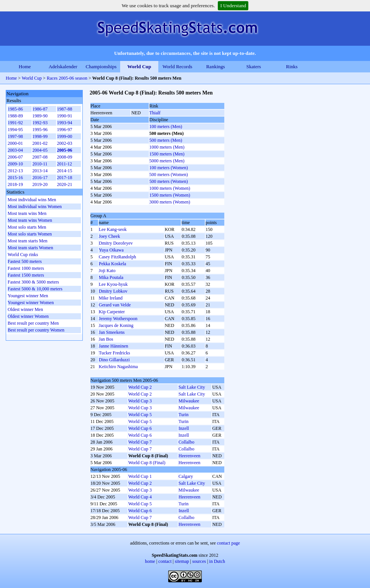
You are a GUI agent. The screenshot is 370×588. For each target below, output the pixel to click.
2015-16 (15, 178)
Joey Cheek (109, 236)
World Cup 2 (140, 387)
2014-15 (64, 171)
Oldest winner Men (25, 309)
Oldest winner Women (28, 316)
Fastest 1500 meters (26, 275)
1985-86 (15, 109)
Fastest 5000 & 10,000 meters (35, 289)
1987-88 (64, 109)
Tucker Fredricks (114, 353)
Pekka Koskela (113, 264)
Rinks (292, 66)
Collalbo (186, 442)
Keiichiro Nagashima (118, 367)
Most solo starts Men (27, 227)
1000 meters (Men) (167, 147)
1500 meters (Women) (170, 195)
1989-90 (40, 116)
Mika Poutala (111, 277)
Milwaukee (189, 401)
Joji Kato (107, 271)
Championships (101, 66)
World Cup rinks (23, 255)
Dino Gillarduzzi (114, 360)
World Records (177, 66)
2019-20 (40, 184)
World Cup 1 (140, 476)
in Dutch (217, 561)
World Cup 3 (140, 401)
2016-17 (40, 178)
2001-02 (40, 143)
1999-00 (64, 136)
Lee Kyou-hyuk (113, 284)
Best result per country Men (33, 323)
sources (199, 561)
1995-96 (40, 130)
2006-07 (15, 157)
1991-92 (15, 123)
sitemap (182, 561)
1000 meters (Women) (170, 188)
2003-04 (15, 150)
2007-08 (40, 157)
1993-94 (64, 123)
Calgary (186, 476)
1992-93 (40, 123)
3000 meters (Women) (170, 202)
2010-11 (40, 164)
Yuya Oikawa (111, 250)
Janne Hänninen (113, 346)
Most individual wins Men (32, 200)
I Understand (233, 6)
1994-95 (15, 130)
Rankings (215, 66)
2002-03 (64, 143)
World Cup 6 (140, 428)
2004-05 (40, 150)
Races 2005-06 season (67, 78)
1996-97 (64, 130)
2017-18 (64, 178)
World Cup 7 (140, 442)
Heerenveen (189, 456)
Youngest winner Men (28, 296)
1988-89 (15, 116)
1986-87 (40, 109)
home (150, 561)
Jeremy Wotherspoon (118, 319)
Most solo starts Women (30, 234)
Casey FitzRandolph (117, 257)
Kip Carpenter (112, 312)
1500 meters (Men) (167, 154)
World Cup (139, 66)
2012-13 (15, 171)
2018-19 (15, 184)
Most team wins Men (27, 213)
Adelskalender (63, 66)
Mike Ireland (111, 298)
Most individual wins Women (35, 207)
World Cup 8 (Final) (147, 463)
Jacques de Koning (116, 325)
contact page (228, 543)
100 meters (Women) (169, 168)
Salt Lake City (192, 387)
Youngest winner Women (31, 303)
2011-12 (64, 164)
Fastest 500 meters (25, 261)
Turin (183, 415)
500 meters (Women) (169, 175)
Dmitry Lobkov (113, 291)
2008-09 (64, 157)
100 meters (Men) (166, 127)
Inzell (184, 428)
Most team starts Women (30, 248)
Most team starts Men (27, 241)
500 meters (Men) (166, 140)
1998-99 (40, 136)
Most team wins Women (30, 220)
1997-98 (15, 136)
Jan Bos (106, 339)
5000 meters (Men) (167, 161)
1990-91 (64, 116)
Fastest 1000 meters (26, 268)
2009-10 (15, 164)
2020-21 (64, 184)
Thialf (155, 113)
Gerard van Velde (115, 305)
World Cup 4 (140, 497)
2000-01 (15, 143)
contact (165, 561)
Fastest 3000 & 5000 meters (33, 282)
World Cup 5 (140, 415)
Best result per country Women (36, 330)
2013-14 (40, 171)
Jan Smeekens (112, 332)
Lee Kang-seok (113, 229)
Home (25, 66)
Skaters (254, 66)
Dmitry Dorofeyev (116, 243)
